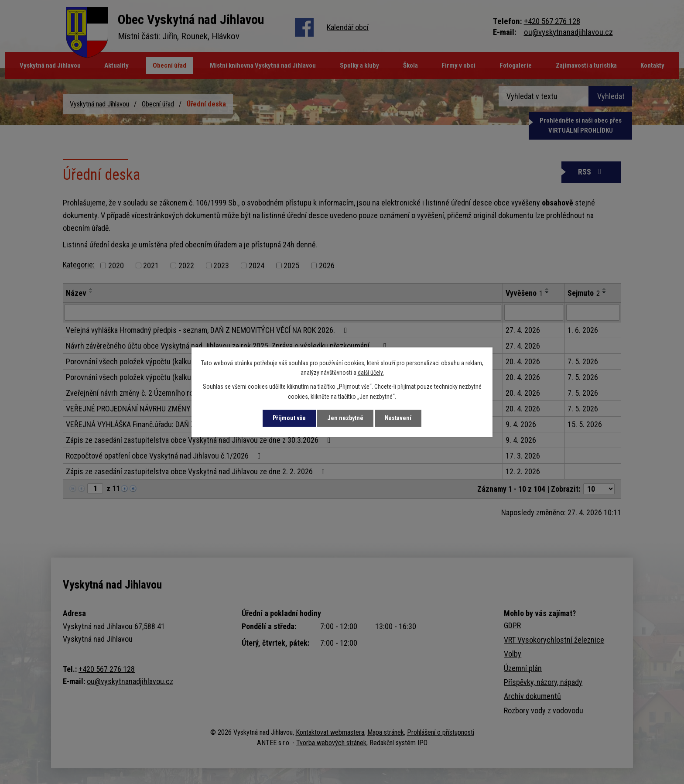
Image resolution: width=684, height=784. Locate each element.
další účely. (371, 373)
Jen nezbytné (345, 418)
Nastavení (398, 418)
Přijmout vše (289, 418)
